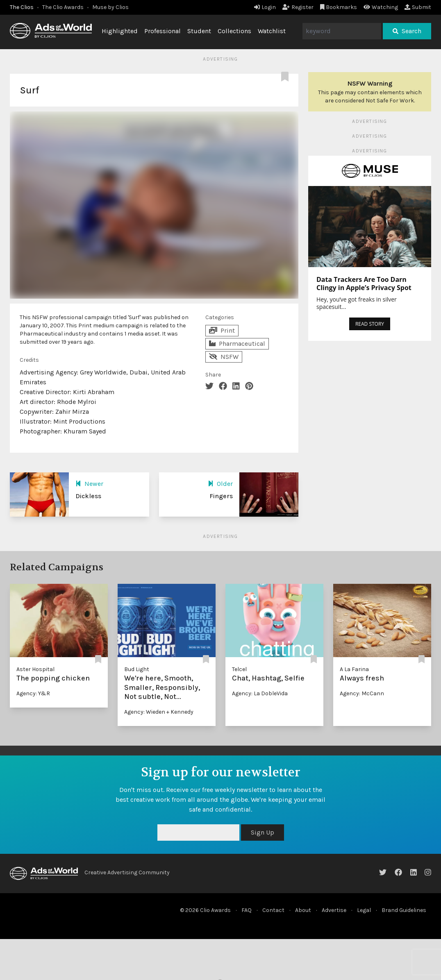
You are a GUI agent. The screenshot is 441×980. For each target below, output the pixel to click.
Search (407, 31)
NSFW (224, 357)
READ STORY (370, 324)
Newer (89, 484)
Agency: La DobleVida (260, 693)
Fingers (221, 496)
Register (298, 7)
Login (265, 7)
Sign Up (263, 832)
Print (222, 330)
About (303, 910)
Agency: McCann (362, 693)
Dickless (88, 496)
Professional (163, 31)
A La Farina (354, 669)
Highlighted (120, 31)
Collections (234, 31)
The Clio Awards (63, 7)
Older (220, 484)
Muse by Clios (110, 7)
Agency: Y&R (33, 693)
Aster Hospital (35, 669)
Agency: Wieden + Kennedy (159, 712)
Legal (364, 910)
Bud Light (137, 669)
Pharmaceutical (237, 344)
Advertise (334, 910)
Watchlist (272, 31)
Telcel (239, 669)
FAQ (247, 910)
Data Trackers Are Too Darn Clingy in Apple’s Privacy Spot (364, 284)
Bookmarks (339, 7)
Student (199, 31)
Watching (381, 7)
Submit (418, 7)
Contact (273, 910)
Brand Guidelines (404, 910)
